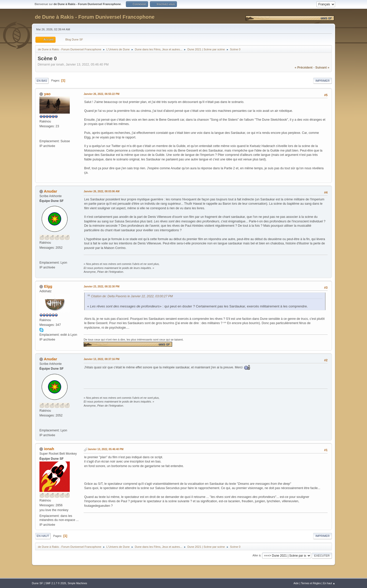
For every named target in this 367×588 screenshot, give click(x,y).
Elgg (48, 286)
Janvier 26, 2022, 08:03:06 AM (102, 191)
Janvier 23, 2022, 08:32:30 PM (101, 287)
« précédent (304, 68)
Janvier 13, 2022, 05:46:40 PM (106, 449)
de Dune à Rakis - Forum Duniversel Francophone (95, 17)
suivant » (322, 68)
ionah (49, 449)
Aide (296, 583)
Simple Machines (77, 583)
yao (47, 94)
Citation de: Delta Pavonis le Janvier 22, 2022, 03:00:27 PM (132, 296)
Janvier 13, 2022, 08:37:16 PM (101, 359)
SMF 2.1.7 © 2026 (56, 583)
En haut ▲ (329, 583)
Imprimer (323, 81)
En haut (43, 536)
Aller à (257, 555)
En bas (42, 81)
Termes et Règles (311, 583)
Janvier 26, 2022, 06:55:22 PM (101, 94)
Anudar (51, 191)
